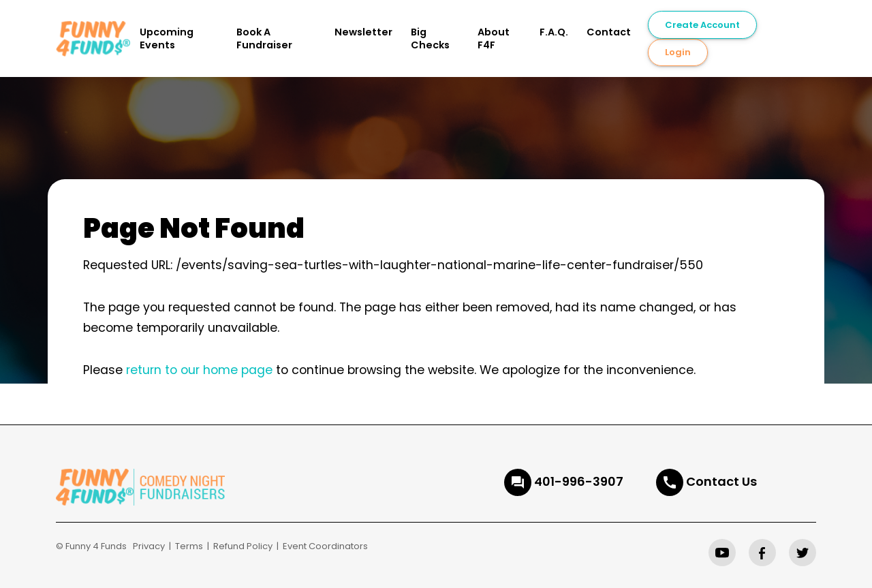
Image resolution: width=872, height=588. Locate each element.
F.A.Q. (554, 32)
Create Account (702, 25)
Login (678, 52)
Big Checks (430, 38)
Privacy (149, 546)
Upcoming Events (167, 38)
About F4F (494, 38)
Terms (189, 546)
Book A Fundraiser (264, 38)
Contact (609, 32)
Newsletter (363, 32)
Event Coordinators (325, 546)
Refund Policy (243, 546)
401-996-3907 (579, 481)
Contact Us (721, 481)
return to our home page (199, 370)
